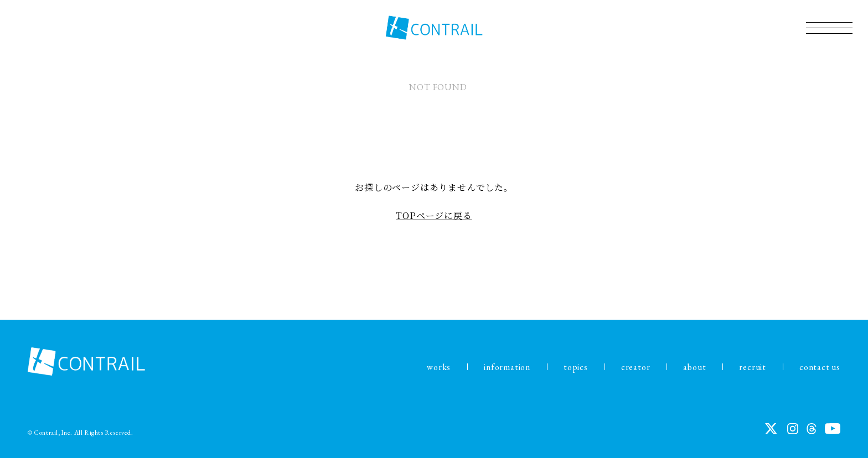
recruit (753, 367)
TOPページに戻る (434, 215)
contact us (820, 367)
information (507, 367)
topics (576, 367)
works (439, 367)
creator (636, 367)
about (694, 367)
